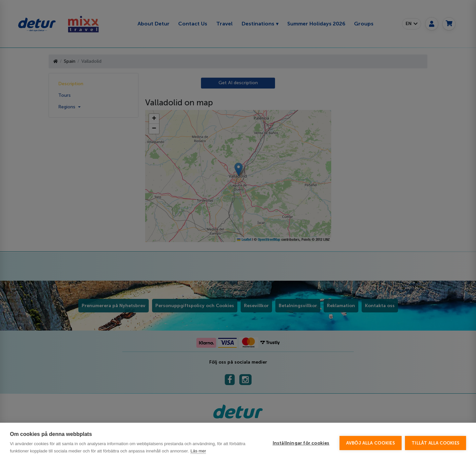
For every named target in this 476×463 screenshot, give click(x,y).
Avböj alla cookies (371, 443)
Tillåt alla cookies (436, 443)
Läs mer (198, 451)
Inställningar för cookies (301, 443)
